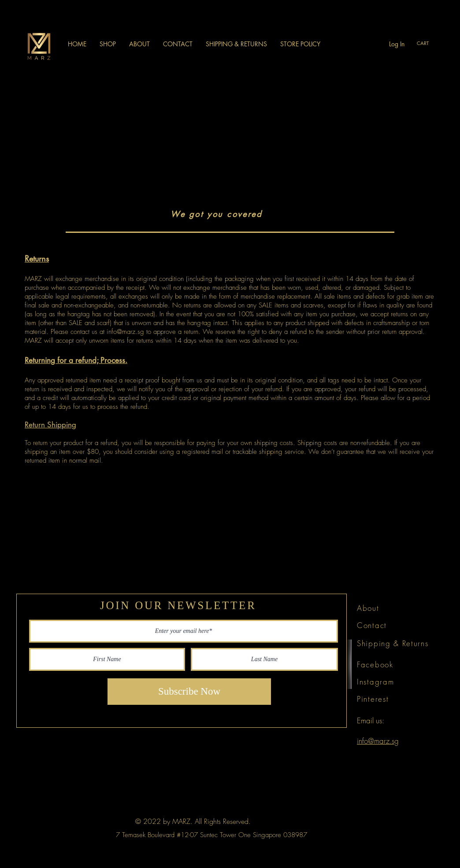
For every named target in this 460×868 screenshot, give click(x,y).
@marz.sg (130, 332)
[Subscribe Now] (189, 692)
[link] (428, 43)
